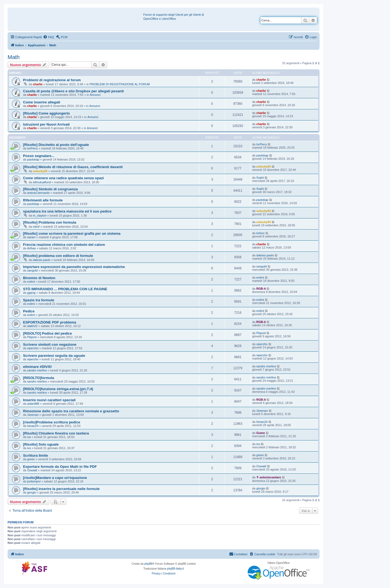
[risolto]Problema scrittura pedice (52, 422)
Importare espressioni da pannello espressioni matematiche (74, 267)
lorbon (260, 233)
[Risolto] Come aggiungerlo (46, 113)
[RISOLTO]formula (39, 378)
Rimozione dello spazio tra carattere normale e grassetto (71, 411)
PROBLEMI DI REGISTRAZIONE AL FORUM (120, 84)
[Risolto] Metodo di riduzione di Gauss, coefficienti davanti (73, 167)
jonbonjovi (34, 481)
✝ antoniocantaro (269, 477)
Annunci (95, 95)
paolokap (33, 159)
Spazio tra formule (39, 300)
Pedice (29, 311)
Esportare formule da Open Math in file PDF (60, 467)
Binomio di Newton (39, 278)
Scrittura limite (35, 455)
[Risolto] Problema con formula (50, 222)
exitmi (31, 282)
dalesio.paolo (42, 260)
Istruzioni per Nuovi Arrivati (46, 124)
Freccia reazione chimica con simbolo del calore (64, 245)
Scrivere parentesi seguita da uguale (54, 356)
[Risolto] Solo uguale (41, 444)
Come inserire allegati (42, 102)
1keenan (33, 415)
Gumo (261, 433)
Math (14, 57)
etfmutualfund (42, 182)
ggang (31, 293)
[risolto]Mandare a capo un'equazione (55, 478)
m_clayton (40, 215)
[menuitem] (48, 37)
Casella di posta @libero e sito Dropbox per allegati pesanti (73, 91)
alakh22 (32, 326)
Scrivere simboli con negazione (50, 344)
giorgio (32, 492)
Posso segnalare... (39, 156)
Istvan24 (33, 426)
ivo (29, 437)
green (31, 459)
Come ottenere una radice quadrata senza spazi (63, 178)
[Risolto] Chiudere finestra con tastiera (56, 433)
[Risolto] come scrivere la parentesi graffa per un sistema (72, 233)
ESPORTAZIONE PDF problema (50, 322)
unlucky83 (40, 171)
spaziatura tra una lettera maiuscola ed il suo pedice (67, 211)
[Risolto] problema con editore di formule (58, 256)
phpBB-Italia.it (175, 569)
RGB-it (261, 289)
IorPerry (32, 148)
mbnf (36, 227)
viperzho (33, 348)
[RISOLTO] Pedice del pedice (48, 333)
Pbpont (32, 337)
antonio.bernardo (38, 193)
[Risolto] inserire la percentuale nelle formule (61, 489)
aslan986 (33, 404)
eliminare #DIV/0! (37, 367)
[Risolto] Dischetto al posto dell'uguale (56, 145)
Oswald (32, 470)
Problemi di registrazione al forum (52, 80)
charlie (38, 84)
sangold (32, 270)
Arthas (31, 248)
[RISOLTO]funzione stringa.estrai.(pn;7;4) (58, 389)
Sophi (260, 178)
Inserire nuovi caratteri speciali (49, 400)
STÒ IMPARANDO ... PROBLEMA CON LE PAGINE (65, 289)
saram (31, 237)
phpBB (148, 564)
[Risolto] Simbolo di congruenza (50, 189)
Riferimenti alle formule (43, 200)
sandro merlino (37, 370)
